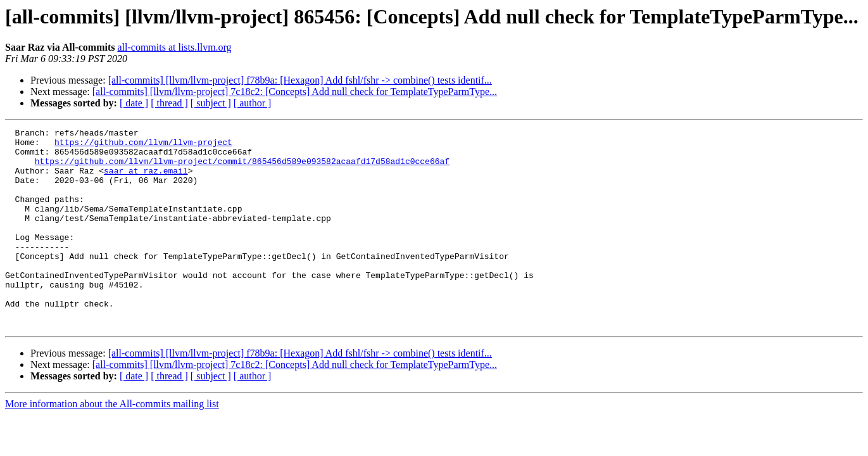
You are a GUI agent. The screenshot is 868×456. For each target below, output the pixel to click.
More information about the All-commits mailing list (112, 444)
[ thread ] (169, 103)
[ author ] (253, 103)
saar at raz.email (146, 180)
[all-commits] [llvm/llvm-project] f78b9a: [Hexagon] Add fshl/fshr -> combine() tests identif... (300, 80)
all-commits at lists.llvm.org (174, 47)
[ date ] (134, 103)
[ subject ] (211, 103)
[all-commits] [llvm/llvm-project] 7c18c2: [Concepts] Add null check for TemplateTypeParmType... (295, 92)
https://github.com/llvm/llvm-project (143, 146)
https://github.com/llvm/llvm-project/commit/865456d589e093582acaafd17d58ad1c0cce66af (242, 168)
